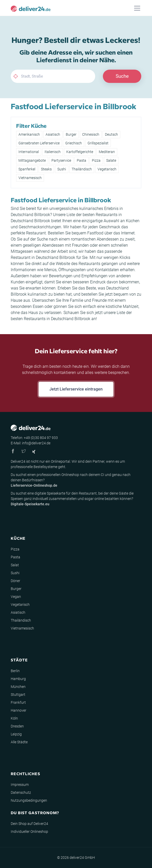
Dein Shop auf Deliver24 (29, 824)
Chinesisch (91, 134)
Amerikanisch (29, 134)
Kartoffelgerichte (80, 152)
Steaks (46, 169)
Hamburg (18, 679)
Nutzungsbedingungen (29, 800)
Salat (15, 565)
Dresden (17, 726)
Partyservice (61, 160)
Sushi (62, 169)
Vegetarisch (107, 169)
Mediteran (107, 152)
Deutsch (111, 134)
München (18, 687)
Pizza (96, 160)
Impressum (20, 785)
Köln (14, 718)
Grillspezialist (98, 143)
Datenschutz (21, 792)
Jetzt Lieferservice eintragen (76, 389)
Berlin (15, 671)
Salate (111, 160)
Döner (15, 581)
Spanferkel (27, 169)
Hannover (19, 710)
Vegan (16, 597)
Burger (71, 134)
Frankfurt (18, 702)
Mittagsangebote (32, 160)
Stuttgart (18, 695)
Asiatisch (53, 134)
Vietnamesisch (30, 178)
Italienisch (53, 152)
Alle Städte (19, 742)
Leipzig (16, 734)
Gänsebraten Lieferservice (39, 143)
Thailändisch (82, 169)
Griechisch (74, 143)
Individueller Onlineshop (29, 832)
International (29, 152)
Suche (122, 76)
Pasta (82, 160)
